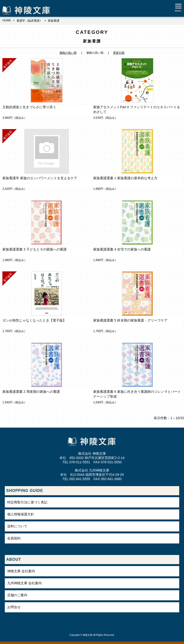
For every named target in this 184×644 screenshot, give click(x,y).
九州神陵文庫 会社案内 (24, 583)
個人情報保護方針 (21, 514)
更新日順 (119, 53)
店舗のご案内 (17, 595)
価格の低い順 (68, 53)
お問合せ (14, 607)
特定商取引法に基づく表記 (27, 502)
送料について (17, 526)
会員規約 (14, 538)
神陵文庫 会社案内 (21, 571)
